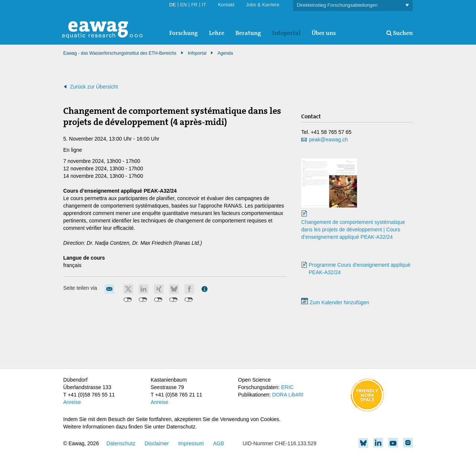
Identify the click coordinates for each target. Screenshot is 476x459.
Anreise (72, 402)
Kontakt (226, 5)
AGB (219, 443)
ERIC (287, 387)
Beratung (248, 33)
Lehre (217, 33)
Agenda (225, 53)
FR (194, 5)
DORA (280, 395)
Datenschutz (121, 443)
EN (183, 5)
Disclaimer (157, 443)
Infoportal (286, 33)
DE (173, 5)
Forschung (184, 33)
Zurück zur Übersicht (94, 87)
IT (204, 5)
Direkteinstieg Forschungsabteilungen (353, 5)
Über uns (324, 33)
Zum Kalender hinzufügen (335, 302)
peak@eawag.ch (329, 139)
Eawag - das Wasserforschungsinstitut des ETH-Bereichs (120, 53)
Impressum (191, 443)
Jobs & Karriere (263, 5)
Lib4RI (296, 395)
